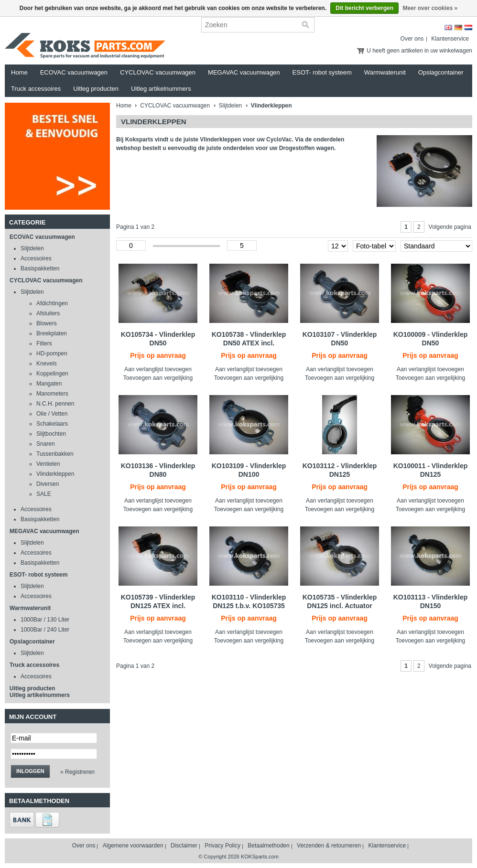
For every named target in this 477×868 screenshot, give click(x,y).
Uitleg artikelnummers (161, 89)
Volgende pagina (450, 227)
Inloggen (30, 771)
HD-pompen (52, 354)
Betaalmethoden (268, 846)
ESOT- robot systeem (322, 72)
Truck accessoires (36, 89)
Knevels (47, 364)
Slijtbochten (51, 434)
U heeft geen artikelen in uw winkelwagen (419, 51)
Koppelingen (52, 374)
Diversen (48, 484)
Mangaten (49, 384)
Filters (44, 343)
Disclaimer (184, 846)
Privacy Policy (222, 846)
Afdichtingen (52, 303)
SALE (44, 494)
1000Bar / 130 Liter (45, 620)
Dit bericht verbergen (364, 8)
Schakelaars (52, 424)
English (448, 27)
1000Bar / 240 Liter (45, 630)
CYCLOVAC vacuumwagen (158, 72)
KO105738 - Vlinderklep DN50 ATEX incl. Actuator (249, 343)
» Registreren (77, 772)
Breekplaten (52, 333)
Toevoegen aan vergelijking (158, 378)
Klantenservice (450, 39)
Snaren (46, 444)
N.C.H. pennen (55, 404)
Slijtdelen (32, 248)
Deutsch (458, 27)
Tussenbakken (55, 454)
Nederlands (468, 27)
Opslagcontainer (441, 72)
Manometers (52, 394)
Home (19, 72)
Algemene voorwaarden (133, 846)
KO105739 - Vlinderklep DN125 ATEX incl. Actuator (158, 606)
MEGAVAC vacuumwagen (244, 72)
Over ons (412, 39)
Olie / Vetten (52, 414)
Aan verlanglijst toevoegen (158, 369)
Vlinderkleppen (55, 474)
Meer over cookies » (430, 8)
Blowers (47, 323)
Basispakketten (40, 268)
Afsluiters (48, 313)
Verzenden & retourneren (329, 846)
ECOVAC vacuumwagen (74, 72)
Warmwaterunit (385, 72)
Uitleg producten (96, 89)
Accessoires (36, 258)
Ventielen (48, 464)
